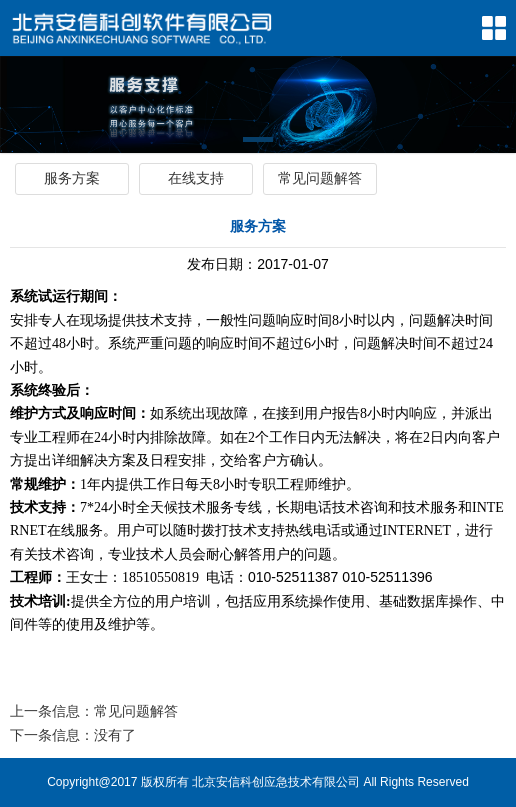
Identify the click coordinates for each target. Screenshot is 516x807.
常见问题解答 (320, 178)
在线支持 (196, 178)
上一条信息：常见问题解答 (94, 711)
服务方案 (72, 178)
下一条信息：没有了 (73, 735)
